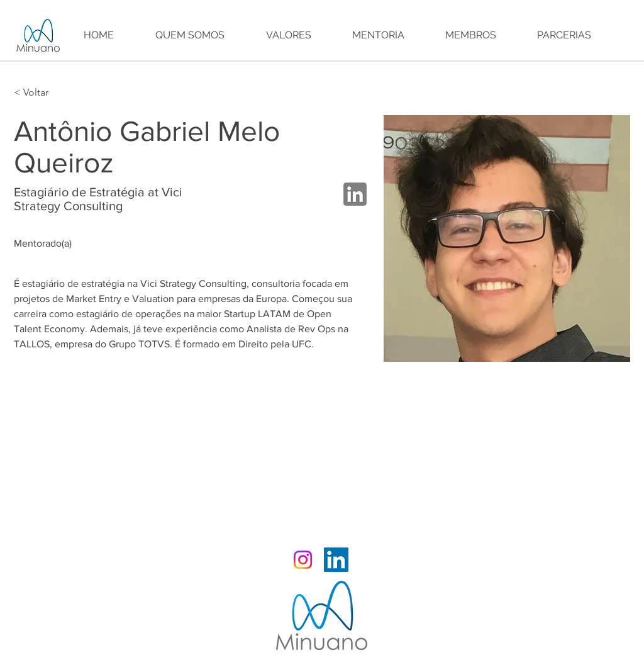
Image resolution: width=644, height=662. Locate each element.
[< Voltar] (39, 93)
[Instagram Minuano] (303, 560)
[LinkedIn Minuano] (336, 560)
